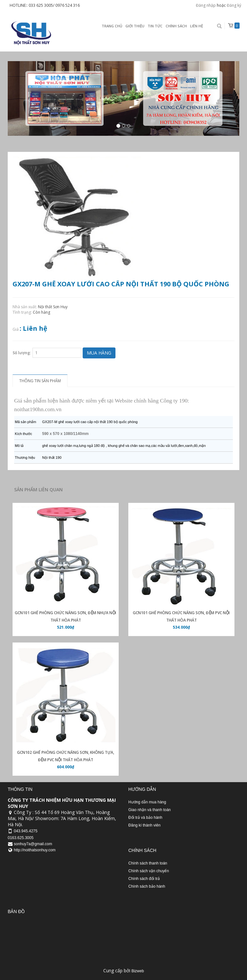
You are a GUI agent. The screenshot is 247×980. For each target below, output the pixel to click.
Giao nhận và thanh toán (150, 810)
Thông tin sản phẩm (40, 381)
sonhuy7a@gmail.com (33, 844)
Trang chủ (112, 26)
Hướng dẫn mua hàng (147, 802)
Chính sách (176, 26)
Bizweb (138, 971)
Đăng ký (234, 5)
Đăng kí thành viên (144, 825)
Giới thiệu (135, 26)
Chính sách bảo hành (147, 886)
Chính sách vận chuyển (149, 871)
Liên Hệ (197, 26)
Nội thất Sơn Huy (53, 307)
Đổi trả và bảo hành (145, 818)
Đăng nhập (206, 5)
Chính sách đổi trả (144, 879)
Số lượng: (22, 353)
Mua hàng (99, 353)
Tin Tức (155, 26)
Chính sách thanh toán (148, 863)
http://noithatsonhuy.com (35, 850)
